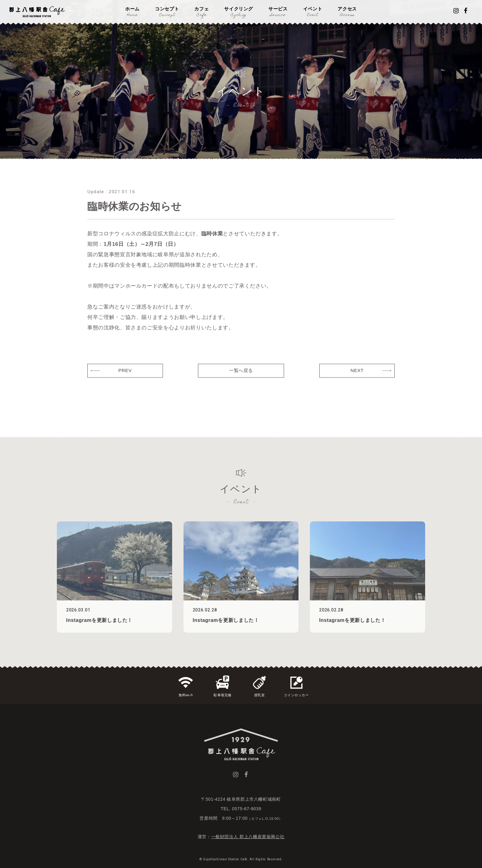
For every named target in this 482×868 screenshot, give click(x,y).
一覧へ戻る (241, 380)
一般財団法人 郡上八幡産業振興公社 (248, 837)
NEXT (357, 380)
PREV (125, 380)
